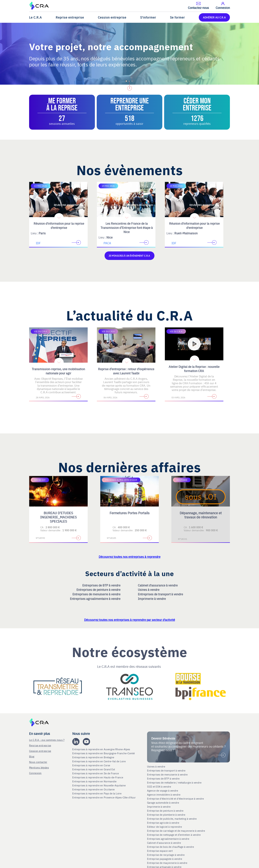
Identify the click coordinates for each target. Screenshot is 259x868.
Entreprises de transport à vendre (161, 594)
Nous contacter (38, 762)
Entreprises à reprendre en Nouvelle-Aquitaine (99, 785)
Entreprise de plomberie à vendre (166, 814)
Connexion (35, 773)
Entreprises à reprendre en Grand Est (94, 769)
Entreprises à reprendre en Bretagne (94, 757)
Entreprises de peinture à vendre (99, 589)
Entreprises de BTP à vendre (102, 585)
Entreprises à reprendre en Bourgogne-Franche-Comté (104, 753)
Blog (32, 756)
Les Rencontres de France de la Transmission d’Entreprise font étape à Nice (127, 228)
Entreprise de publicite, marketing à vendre (172, 818)
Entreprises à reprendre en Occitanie (94, 789)
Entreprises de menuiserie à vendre (97, 594)
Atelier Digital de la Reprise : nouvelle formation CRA (194, 368)
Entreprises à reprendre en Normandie (95, 781)
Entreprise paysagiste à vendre (165, 859)
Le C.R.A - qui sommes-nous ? (47, 739)
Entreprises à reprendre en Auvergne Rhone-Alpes (101, 749)
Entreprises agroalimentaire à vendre (96, 598)
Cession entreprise (112, 17)
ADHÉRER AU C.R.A (214, 17)
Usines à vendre (149, 589)
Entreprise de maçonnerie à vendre (167, 863)
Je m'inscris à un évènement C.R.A (129, 256)
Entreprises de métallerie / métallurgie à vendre (175, 782)
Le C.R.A (35, 17)
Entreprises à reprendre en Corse (92, 765)
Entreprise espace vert (160, 851)
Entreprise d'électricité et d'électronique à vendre (175, 798)
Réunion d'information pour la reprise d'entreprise (59, 225)
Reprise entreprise (70, 17)
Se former (177, 17)
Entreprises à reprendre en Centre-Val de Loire (99, 761)
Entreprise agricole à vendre (163, 823)
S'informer (148, 17)
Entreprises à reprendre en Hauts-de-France (98, 777)
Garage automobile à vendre (163, 802)
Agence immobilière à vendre (164, 794)
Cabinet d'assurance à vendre (158, 585)
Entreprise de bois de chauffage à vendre (170, 847)
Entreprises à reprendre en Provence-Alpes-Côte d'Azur (104, 797)
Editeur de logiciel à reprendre (164, 827)
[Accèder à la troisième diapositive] (143, 250)
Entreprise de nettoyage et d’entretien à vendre (174, 835)
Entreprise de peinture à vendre (165, 810)
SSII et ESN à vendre (159, 786)
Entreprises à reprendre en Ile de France (96, 773)
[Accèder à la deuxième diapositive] (129, 250)
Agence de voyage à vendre (163, 790)
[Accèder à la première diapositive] (116, 250)
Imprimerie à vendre (152, 598)
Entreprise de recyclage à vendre (166, 855)
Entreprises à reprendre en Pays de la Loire (97, 793)
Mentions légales (39, 767)
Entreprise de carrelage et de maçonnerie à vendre (176, 831)
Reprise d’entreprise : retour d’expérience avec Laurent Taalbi (126, 371)
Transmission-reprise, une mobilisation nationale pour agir (58, 371)
